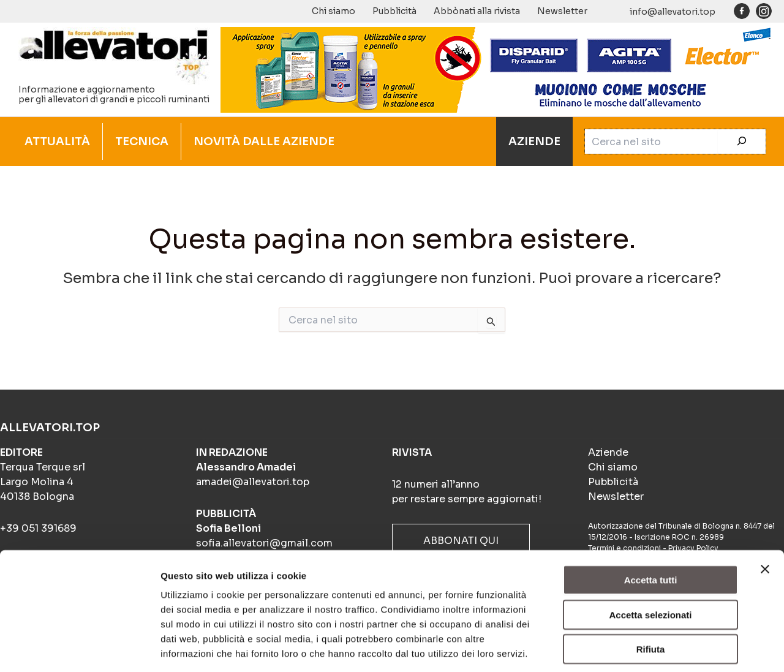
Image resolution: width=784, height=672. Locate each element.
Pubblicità (394, 11)
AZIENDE (534, 142)
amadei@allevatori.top (253, 482)
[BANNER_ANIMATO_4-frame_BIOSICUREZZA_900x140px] (496, 69)
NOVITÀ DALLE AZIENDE (264, 142)
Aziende (608, 452)
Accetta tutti (651, 525)
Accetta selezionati (650, 560)
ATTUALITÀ (57, 142)
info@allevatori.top (673, 12)
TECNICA (142, 142)
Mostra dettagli (644, 648)
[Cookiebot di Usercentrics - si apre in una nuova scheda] (79, 648)
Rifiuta (651, 594)
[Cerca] (742, 142)
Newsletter (562, 11)
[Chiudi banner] (765, 514)
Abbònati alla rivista (477, 11)
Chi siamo (334, 11)
